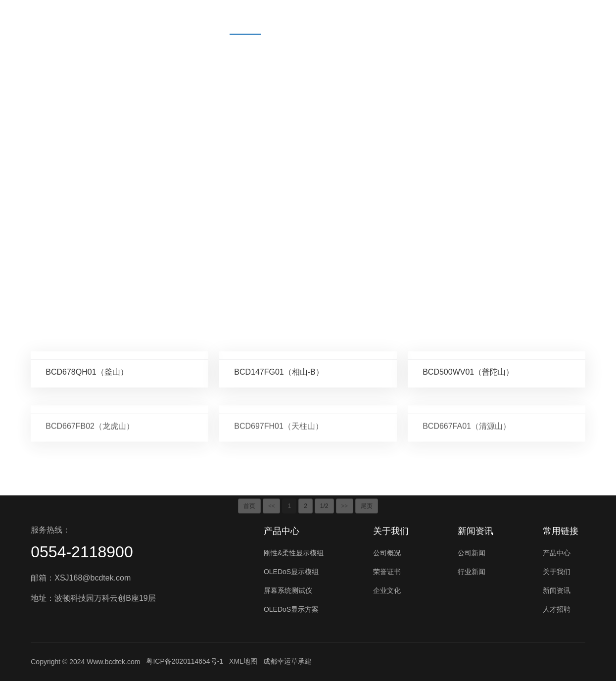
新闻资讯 (356, 17)
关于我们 (301, 17)
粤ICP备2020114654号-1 (185, 661)
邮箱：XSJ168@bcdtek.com (81, 578)
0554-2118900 (82, 552)
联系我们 (467, 17)
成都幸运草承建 (287, 661)
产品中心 (245, 17)
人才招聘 (412, 17)
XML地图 (243, 661)
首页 (198, 17)
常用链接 (561, 531)
